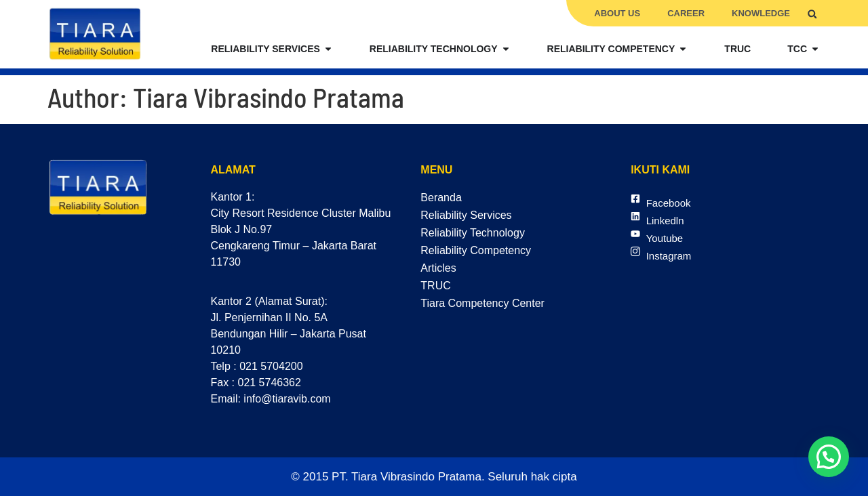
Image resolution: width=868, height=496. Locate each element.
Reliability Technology (473, 233)
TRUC (435, 286)
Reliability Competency (476, 250)
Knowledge (761, 13)
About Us (617, 13)
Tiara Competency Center (482, 303)
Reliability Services (466, 215)
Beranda (441, 198)
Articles (438, 268)
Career (686, 13)
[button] (812, 14)
